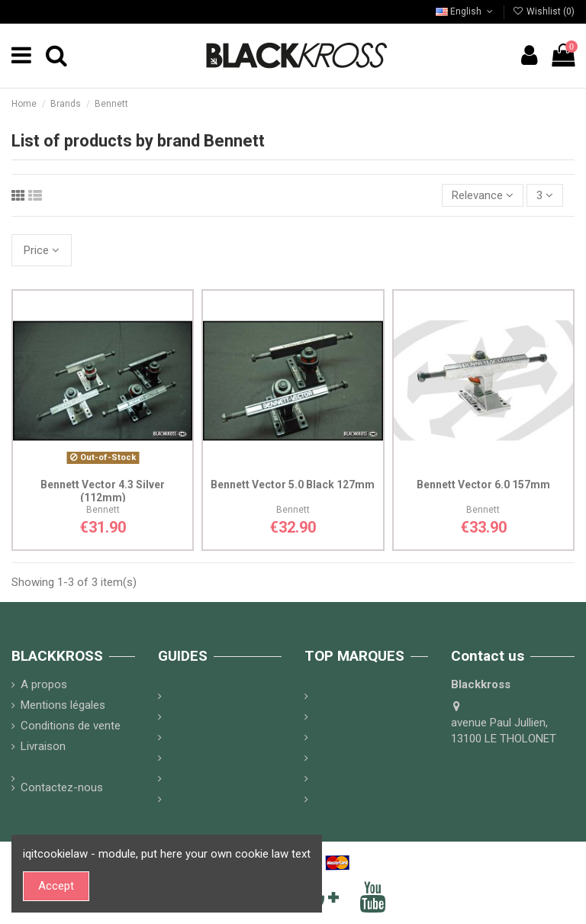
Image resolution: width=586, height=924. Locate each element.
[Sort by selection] (483, 196)
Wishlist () (544, 11)
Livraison (43, 746)
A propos (44, 684)
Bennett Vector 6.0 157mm (483, 485)
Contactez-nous (62, 787)
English (465, 11)
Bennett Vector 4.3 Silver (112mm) (103, 491)
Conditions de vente (71, 726)
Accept (56, 886)
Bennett (103, 510)
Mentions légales (63, 705)
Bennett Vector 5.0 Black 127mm (293, 485)
